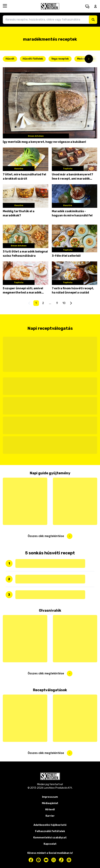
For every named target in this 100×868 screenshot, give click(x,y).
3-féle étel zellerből (66, 256)
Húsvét (10, 59)
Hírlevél (50, 810)
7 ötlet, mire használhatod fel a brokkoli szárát (24, 177)
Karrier (50, 816)
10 (64, 303)
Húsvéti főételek (33, 59)
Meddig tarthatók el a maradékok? (19, 213)
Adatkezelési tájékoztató (50, 825)
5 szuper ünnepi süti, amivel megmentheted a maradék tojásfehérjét (23, 291)
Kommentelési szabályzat (50, 838)
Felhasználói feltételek (50, 831)
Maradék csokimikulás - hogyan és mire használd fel (72, 213)
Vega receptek (60, 59)
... (50, 303)
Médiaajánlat (50, 803)
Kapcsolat (50, 844)
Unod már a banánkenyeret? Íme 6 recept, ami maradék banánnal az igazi (72, 177)
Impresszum (50, 797)
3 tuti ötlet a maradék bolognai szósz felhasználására (25, 254)
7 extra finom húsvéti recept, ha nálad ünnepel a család (73, 290)
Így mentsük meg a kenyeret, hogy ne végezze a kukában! (44, 142)
